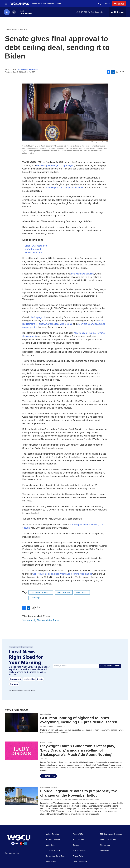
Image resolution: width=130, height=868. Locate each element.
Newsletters (105, 851)
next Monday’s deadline (83, 274)
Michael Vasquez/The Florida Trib (53, 726)
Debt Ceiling (82, 592)
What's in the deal (34, 252)
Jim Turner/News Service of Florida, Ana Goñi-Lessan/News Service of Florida (70, 800)
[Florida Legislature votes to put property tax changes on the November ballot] (21, 796)
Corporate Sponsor (53, 851)
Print (122, 71)
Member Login (106, 845)
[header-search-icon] (100, 4)
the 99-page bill (38, 317)
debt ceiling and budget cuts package (55, 165)
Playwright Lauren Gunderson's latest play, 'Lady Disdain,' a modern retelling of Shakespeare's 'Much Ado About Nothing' (78, 750)
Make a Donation (52, 834)
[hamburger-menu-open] (6, 4)
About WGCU (78, 834)
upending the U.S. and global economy (65, 188)
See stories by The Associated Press (41, 620)
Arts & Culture (46, 742)
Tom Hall (43, 759)
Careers (76, 845)
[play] (7, 12)
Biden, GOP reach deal (36, 246)
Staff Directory (78, 840)
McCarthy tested (33, 249)
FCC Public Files (79, 851)
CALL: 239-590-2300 (81, 862)
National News (64, 592)
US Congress (37, 598)
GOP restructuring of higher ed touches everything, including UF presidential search (79, 720)
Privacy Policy (78, 856)
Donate (120, 4)
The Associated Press (27, 70)
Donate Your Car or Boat (55, 856)
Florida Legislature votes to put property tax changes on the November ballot (78, 793)
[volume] (14, 12)
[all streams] (118, 12)
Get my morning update (110, 666)
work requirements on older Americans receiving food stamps (62, 574)
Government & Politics (16, 29)
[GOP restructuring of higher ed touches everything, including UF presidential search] (21, 723)
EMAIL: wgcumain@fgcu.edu (111, 834)
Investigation (45, 714)
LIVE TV (107, 4)
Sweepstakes (51, 862)
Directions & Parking (108, 840)
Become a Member (53, 840)
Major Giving (51, 845)
